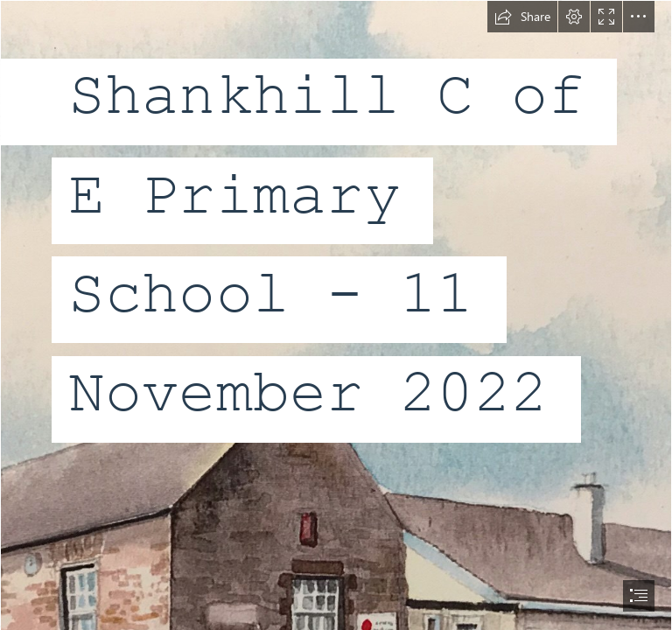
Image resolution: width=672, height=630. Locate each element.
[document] (336, 315)
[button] (522, 17)
